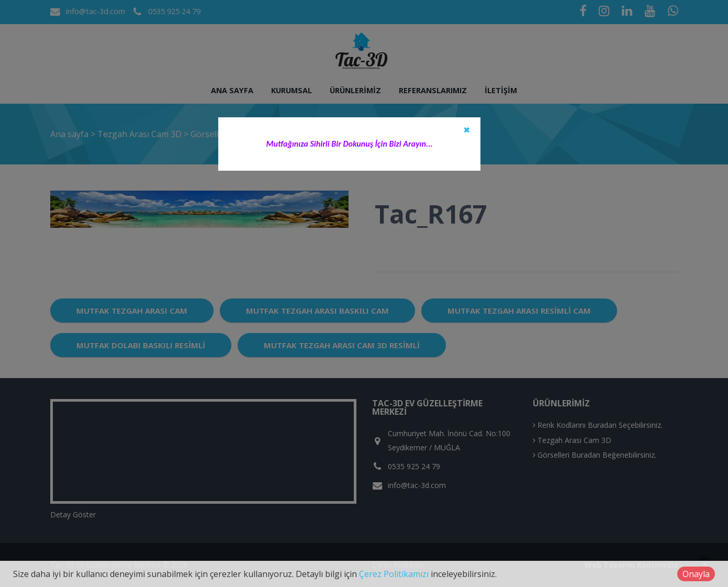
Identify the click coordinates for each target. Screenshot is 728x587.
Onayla (696, 574)
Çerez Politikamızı (394, 574)
